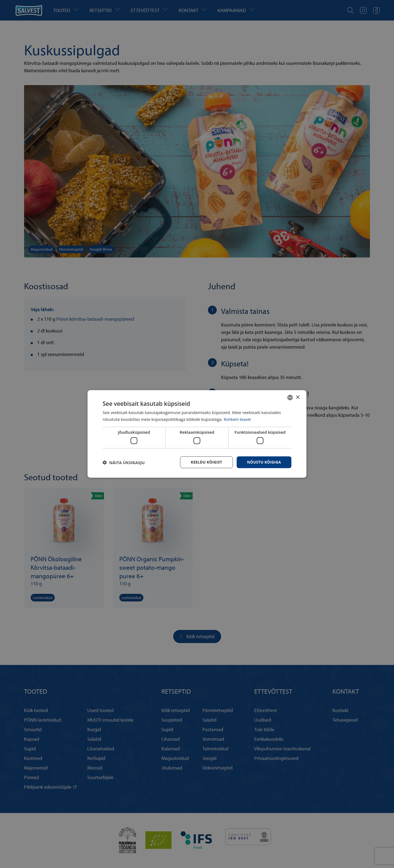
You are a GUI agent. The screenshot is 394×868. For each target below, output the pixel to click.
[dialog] (197, 434)
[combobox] (290, 397)
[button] (124, 462)
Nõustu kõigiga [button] (263, 462)
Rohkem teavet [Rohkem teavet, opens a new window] (238, 419)
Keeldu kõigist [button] (205, 462)
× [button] (298, 397)
